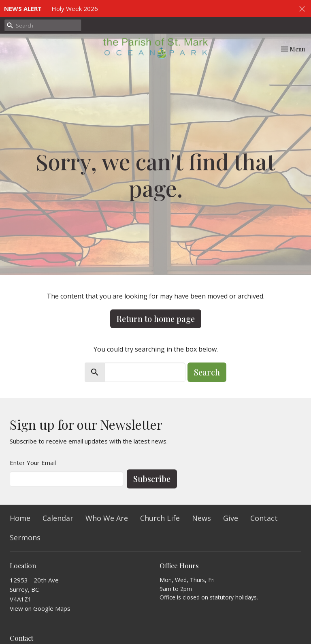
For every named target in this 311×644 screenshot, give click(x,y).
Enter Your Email (33, 463)
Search (207, 372)
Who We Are (107, 518)
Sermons (25, 537)
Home (20, 518)
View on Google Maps (40, 608)
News (201, 518)
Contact (264, 518)
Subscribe (152, 479)
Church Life (160, 518)
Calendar (58, 518)
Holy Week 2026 (75, 9)
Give (231, 518)
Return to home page (156, 319)
